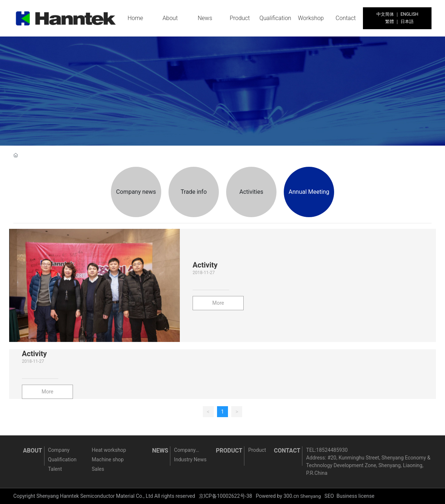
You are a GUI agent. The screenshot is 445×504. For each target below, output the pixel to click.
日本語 (407, 22)
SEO (329, 496)
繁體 (390, 22)
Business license (355, 496)
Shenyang (311, 496)
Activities (251, 192)
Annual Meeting (309, 192)
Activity (205, 265)
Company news (136, 192)
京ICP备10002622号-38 (225, 496)
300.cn (291, 496)
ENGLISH (409, 14)
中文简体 (385, 14)
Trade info (194, 192)
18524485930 (332, 450)
